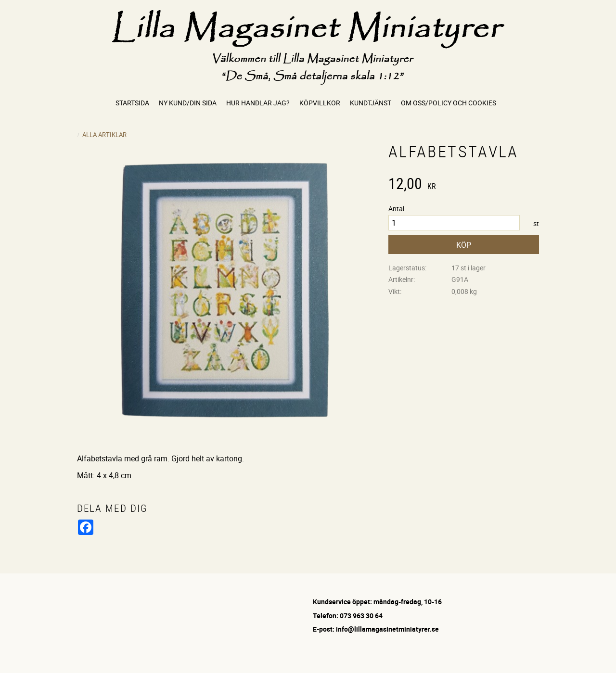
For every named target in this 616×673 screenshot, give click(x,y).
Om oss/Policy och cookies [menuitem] (449, 103)
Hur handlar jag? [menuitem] (258, 103)
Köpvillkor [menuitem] (320, 103)
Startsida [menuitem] (132, 103)
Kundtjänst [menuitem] (371, 103)
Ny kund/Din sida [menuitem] (188, 103)
